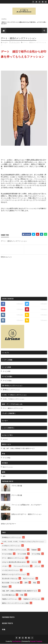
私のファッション (8, 467)
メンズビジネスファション (10, 570)
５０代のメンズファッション (11, 546)
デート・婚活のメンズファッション (13, 408)
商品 (35, 583)
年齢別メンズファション (10, 599)
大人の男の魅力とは (8, 595)
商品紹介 (5, 587)
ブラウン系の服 (17, 486)
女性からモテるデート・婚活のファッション (26, 514)
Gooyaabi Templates (36, 641)
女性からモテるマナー (8, 524)
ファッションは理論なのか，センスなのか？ (26, 505)
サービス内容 (7, 371)
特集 (22, 595)
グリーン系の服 (17, 495)
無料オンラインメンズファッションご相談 (15, 603)
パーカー (5, 566)
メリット (37, 566)
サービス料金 (7, 458)
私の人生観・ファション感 (10, 583)
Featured (34, 550)
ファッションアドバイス (21, 566)
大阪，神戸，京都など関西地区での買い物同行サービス (19, 448)
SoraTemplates (17, 641)
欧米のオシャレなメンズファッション (14, 574)
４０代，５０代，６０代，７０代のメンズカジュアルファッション (23, 542)
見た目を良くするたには (10, 578)
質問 (4, 476)
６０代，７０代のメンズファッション (14, 399)
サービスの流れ (7, 380)
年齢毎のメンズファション (32, 599)
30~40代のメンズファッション (11, 390)
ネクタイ (5, 439)
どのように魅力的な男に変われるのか (14, 562)
